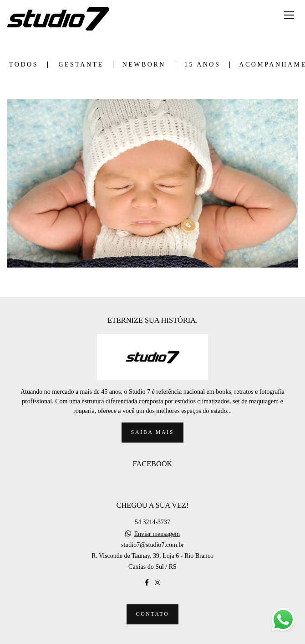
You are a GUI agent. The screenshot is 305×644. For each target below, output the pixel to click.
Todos (24, 65)
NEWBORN (144, 65)
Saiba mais (152, 432)
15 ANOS (202, 65)
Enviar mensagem (157, 534)
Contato (153, 614)
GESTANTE (81, 65)
